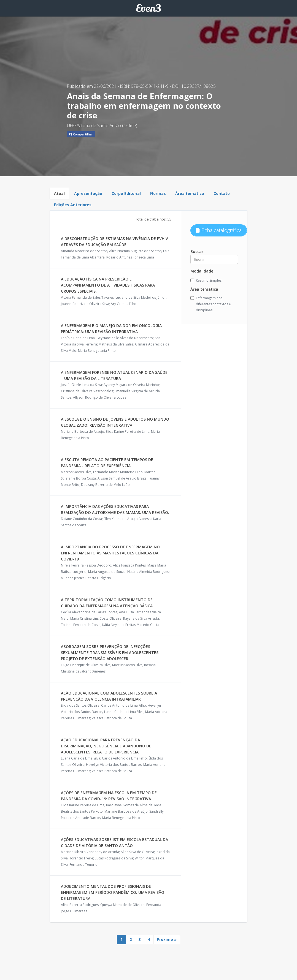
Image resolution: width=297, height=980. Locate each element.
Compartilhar (81, 134)
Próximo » (167, 939)
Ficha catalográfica (219, 230)
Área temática (190, 193)
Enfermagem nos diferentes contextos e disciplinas (211, 304)
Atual (59, 193)
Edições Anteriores (73, 205)
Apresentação (88, 193)
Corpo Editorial (126, 193)
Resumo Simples (206, 280)
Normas (158, 193)
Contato (222, 193)
